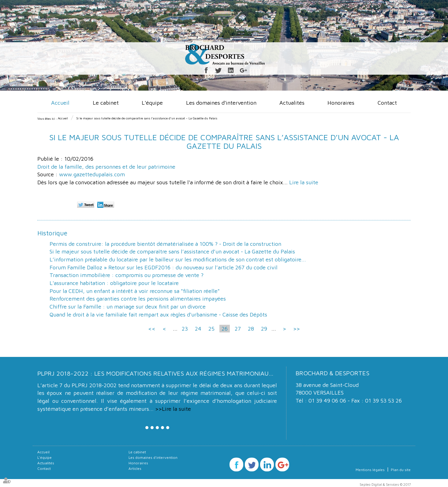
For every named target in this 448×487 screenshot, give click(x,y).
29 (264, 329)
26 (225, 329)
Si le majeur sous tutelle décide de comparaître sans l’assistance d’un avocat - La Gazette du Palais (147, 118)
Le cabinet (106, 103)
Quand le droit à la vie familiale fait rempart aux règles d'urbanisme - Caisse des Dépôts (158, 315)
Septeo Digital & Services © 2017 (385, 484)
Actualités (292, 103)
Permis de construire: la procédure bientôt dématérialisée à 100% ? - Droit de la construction (165, 244)
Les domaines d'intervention (221, 103)
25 (211, 329)
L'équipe (152, 103)
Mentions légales (370, 470)
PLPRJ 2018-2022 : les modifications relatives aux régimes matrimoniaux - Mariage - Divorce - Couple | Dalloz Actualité (233, 373)
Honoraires (341, 103)
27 (238, 329)
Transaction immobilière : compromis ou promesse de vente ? (127, 275)
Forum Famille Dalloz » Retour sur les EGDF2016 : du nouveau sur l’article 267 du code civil (164, 267)
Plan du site (401, 470)
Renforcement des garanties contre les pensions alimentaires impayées (138, 299)
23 (185, 329)
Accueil (60, 103)
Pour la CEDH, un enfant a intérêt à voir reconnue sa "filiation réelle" (135, 291)
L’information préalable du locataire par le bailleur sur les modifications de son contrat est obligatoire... (178, 259)
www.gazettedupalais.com (92, 174)
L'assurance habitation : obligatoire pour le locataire (114, 283)
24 (198, 329)
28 (251, 329)
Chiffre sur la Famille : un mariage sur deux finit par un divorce (128, 307)
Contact (387, 103)
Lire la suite (304, 182)
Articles (135, 468)
